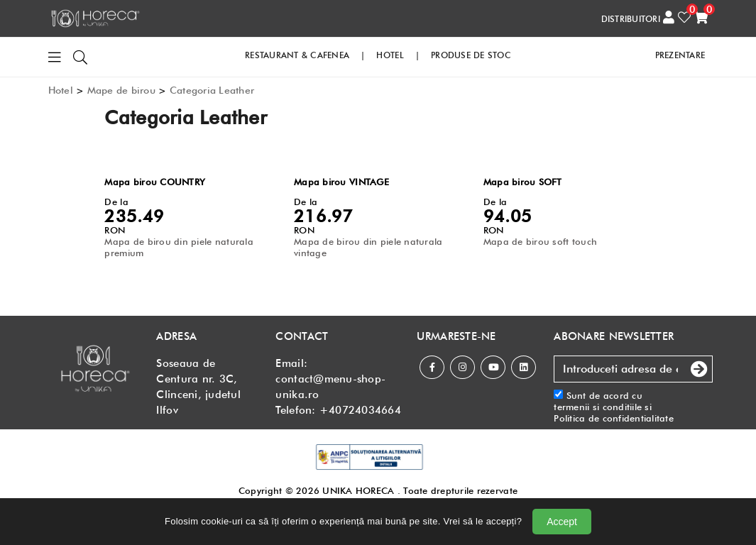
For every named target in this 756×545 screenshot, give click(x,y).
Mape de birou (121, 90)
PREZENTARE (680, 55)
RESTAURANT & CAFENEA (297, 55)
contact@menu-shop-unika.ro (330, 387)
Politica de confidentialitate (614, 418)
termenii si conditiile (598, 407)
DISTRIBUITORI (631, 19)
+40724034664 (360, 410)
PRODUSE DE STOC (471, 55)
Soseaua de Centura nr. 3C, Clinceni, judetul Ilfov (198, 387)
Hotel (61, 90)
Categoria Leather (212, 90)
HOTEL (390, 55)
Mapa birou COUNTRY (155, 182)
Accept (562, 522)
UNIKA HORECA (358, 490)
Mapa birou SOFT (523, 182)
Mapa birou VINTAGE (341, 182)
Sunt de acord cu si (614, 407)
